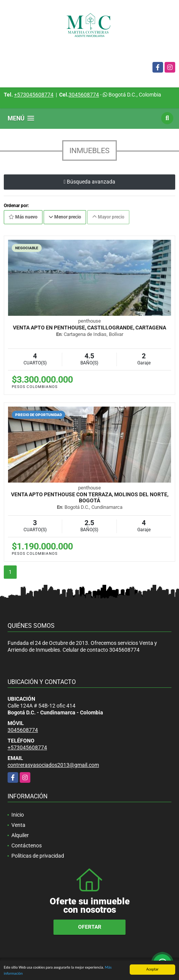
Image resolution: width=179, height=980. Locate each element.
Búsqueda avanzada (89, 182)
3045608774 (84, 95)
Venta (18, 825)
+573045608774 (34, 95)
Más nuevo (23, 217)
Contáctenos (27, 845)
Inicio (18, 815)
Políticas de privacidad (38, 856)
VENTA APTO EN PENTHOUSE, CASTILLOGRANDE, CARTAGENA (89, 328)
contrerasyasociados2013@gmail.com (53, 765)
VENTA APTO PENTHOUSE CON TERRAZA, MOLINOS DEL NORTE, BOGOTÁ (90, 497)
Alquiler (20, 835)
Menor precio (65, 217)
